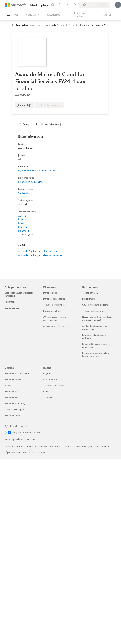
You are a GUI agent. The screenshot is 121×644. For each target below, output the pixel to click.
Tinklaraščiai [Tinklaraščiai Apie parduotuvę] (10, 302)
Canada (22, 227)
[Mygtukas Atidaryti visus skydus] (12, 15)
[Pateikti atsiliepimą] (52, 5)
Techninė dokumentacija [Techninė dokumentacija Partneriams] (93, 311)
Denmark (23, 231)
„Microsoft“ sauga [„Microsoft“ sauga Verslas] (13, 379)
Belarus (22, 219)
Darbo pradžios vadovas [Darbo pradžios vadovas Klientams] (54, 299)
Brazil (21, 223)
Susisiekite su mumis (37, 446)
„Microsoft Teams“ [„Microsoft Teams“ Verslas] (13, 415)
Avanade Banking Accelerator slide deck (41, 255)
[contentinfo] (44, 25)
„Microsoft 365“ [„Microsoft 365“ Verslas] (12, 397)
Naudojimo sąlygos (83, 446)
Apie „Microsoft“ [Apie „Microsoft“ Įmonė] (51, 379)
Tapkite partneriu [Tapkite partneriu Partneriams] (90, 293)
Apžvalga (25, 124)
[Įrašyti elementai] (67, 5)
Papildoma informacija (49, 124)
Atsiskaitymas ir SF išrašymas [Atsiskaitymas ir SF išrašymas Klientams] (57, 326)
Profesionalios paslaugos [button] (26, 25)
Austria (22, 216)
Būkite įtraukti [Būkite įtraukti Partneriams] (89, 299)
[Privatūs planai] (75, 5)
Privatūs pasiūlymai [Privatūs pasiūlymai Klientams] (52, 311)
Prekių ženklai (102, 446)
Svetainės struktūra (15, 446)
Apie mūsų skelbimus (16, 452)
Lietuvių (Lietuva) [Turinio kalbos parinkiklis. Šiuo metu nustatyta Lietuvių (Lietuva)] (19, 426)
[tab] (26, 124)
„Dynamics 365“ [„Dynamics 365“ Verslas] (12, 391)
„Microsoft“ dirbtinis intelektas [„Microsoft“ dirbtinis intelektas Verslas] (19, 373)
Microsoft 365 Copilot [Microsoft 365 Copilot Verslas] (14, 409)
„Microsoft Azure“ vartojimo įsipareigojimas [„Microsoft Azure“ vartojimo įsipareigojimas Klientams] (56, 318)
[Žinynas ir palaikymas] (60, 5)
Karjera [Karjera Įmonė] (47, 373)
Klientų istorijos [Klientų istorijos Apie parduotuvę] (12, 308)
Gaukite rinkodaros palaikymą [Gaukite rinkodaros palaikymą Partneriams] (96, 305)
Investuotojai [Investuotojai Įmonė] (49, 391)
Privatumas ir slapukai (60, 446)
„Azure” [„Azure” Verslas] (8, 385)
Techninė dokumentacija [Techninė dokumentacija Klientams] (54, 305)
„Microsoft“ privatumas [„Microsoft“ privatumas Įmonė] (54, 385)
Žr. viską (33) (25, 234)
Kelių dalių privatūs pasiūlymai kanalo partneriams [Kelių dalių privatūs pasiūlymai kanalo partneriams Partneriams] (96, 354)
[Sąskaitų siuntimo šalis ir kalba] (95, 5)
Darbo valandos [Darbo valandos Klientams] (50, 293)
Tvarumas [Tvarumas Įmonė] (48, 397)
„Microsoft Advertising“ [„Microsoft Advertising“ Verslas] (15, 403)
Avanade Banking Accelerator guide (39, 251)
